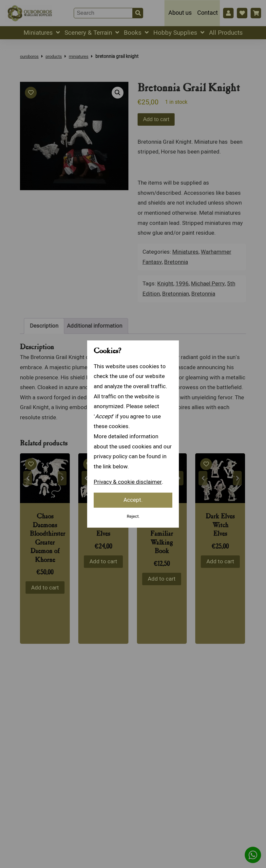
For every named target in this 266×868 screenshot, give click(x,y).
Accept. (133, 500)
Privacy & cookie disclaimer (128, 482)
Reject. (133, 516)
